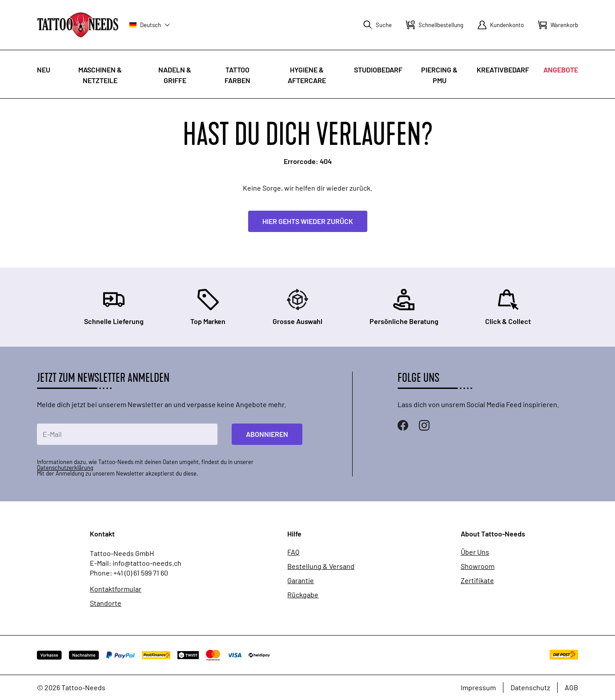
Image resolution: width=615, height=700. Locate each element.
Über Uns (475, 552)
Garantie (301, 580)
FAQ (293, 552)
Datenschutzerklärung (65, 468)
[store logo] (78, 25)
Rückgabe (303, 595)
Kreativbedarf (503, 70)
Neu (44, 70)
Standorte (106, 603)
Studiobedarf (378, 70)
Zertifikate (477, 580)
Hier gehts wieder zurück (308, 221)
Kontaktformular (116, 589)
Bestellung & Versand (321, 566)
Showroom (478, 566)
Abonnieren (267, 434)
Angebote (561, 70)
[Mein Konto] (501, 25)
